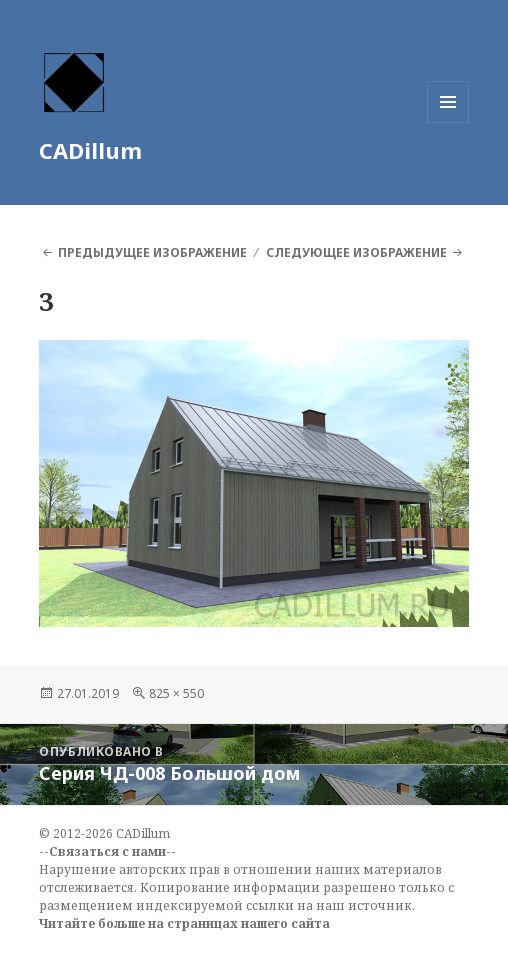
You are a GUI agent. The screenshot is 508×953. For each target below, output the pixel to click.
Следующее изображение (356, 252)
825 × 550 (176, 693)
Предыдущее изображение (152, 252)
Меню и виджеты (448, 122)
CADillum (90, 150)
